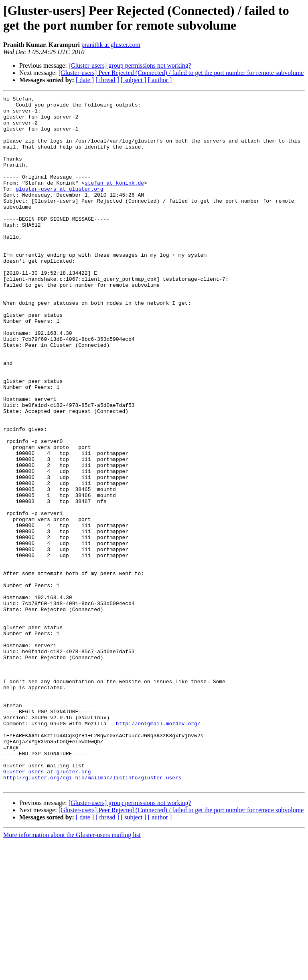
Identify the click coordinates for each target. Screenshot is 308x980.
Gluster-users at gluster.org (47, 907)
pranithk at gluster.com (111, 45)
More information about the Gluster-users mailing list (72, 973)
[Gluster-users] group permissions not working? (130, 65)
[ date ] (85, 80)
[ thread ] (107, 80)
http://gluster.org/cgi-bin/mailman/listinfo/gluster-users (92, 914)
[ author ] (160, 80)
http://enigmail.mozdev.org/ (158, 849)
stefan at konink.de (114, 201)
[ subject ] (134, 80)
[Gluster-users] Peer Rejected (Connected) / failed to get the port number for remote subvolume (181, 73)
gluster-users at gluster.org (59, 208)
